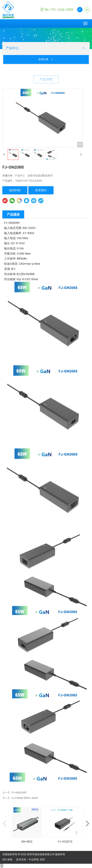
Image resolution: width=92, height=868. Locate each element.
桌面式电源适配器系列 (40, 176)
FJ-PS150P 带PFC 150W (25, 798)
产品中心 (20, 176)
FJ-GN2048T (19, 793)
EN (87, 10)
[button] (87, 823)
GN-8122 (27, 842)
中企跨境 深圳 (37, 859)
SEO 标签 (7, 859)
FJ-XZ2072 (65, 842)
